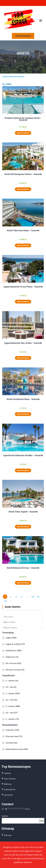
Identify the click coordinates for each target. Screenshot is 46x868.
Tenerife (7, 773)
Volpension (12, 657)
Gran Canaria (10, 779)
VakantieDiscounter (17, 749)
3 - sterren (13, 693)
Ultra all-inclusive (15, 670)
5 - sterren (12, 719)
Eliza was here (14, 736)
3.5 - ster (11, 700)
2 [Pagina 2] (11, 597)
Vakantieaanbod (23, 36)
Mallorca (8, 784)
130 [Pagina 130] (33, 597)
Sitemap (8, 835)
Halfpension (14, 651)
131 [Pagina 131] (38, 597)
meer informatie (23, 133)
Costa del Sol (10, 790)
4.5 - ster (11, 713)
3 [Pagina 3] (16, 597)
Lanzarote (8, 795)
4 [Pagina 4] (22, 597)
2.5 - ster (11, 687)
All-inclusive (13, 663)
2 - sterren (12, 681)
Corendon (12, 730)
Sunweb (12, 743)
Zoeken (5, 816)
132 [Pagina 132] (5, 601)
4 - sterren (13, 706)
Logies (11, 638)
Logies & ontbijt (15, 644)
